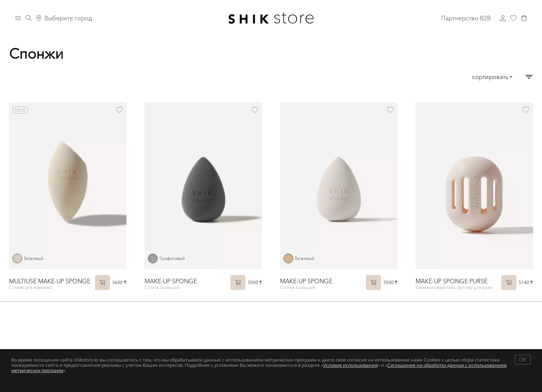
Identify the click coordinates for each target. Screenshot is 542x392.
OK (523, 359)
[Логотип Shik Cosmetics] (271, 18)
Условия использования (350, 365)
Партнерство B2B (466, 18)
